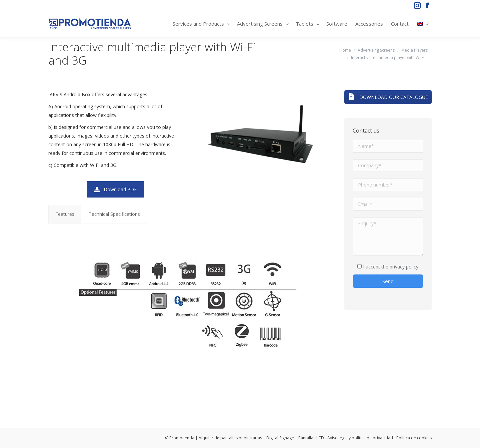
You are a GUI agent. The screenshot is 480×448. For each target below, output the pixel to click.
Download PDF (115, 189)
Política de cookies (414, 438)
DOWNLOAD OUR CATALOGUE (388, 97)
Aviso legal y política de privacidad (360, 438)
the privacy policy (400, 267)
